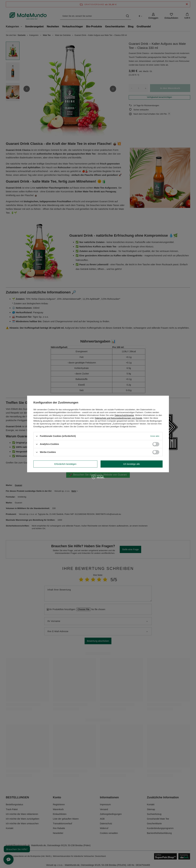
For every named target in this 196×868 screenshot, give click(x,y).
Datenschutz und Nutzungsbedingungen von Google (119, 418)
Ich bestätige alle (131, 464)
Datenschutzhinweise (124, 415)
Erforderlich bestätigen (65, 464)
